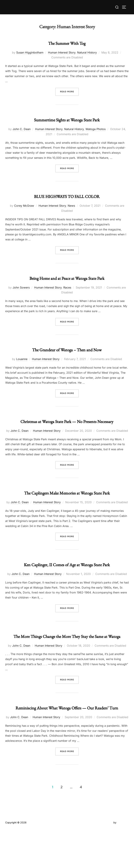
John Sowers (21, 293)
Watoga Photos (96, 128)
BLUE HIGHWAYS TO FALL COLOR (67, 194)
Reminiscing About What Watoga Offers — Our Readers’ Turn (67, 743)
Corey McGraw (24, 204)
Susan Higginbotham (30, 52)
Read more (69, 91)
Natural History (87, 52)
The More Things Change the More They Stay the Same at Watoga (67, 664)
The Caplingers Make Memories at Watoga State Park (67, 507)
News (71, 204)
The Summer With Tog (67, 42)
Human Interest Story (62, 52)
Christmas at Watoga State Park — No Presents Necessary (67, 429)
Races (67, 293)
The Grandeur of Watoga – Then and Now (67, 354)
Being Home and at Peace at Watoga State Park (67, 279)
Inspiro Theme (105, 861)
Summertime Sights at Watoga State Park (67, 118)
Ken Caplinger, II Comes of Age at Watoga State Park (67, 586)
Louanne (22, 364)
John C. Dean (22, 128)
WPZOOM (123, 861)
